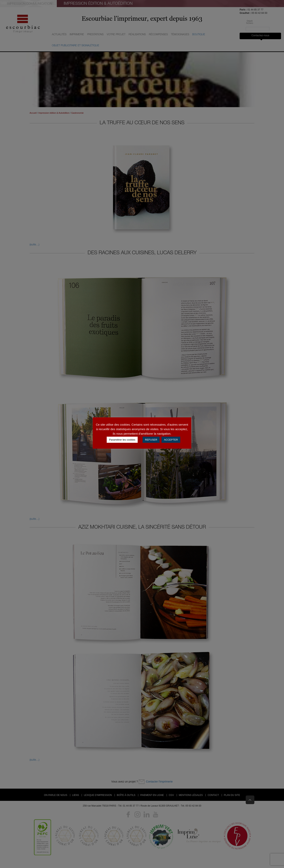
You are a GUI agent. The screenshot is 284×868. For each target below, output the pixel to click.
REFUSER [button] (151, 440)
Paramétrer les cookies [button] (122, 440)
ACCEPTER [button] (171, 440)
